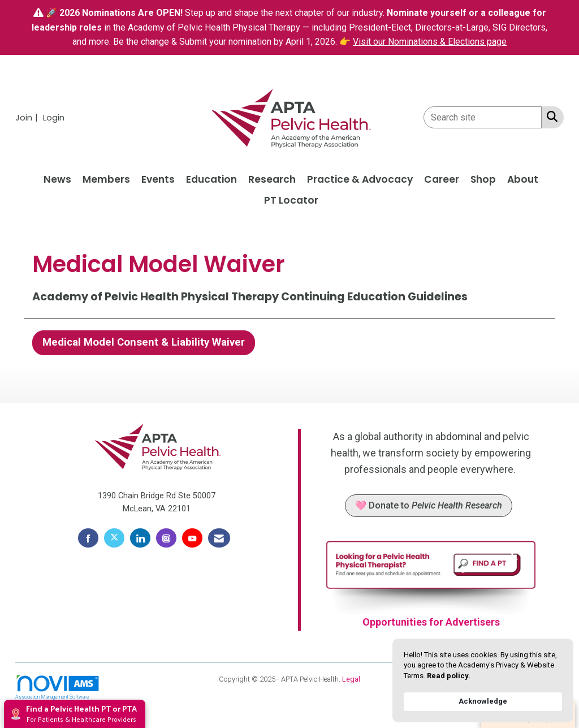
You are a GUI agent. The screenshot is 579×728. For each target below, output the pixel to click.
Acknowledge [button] (483, 701)
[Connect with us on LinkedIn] (140, 538)
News (57, 179)
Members (106, 179)
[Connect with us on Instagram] (166, 538)
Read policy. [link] (449, 676)
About (523, 179)
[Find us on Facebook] (88, 538)
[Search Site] (550, 117)
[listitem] (28, 117)
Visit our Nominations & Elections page (430, 42)
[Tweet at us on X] (114, 538)
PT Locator (291, 200)
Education (211, 179)
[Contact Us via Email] (219, 538)
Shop (483, 179)
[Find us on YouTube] (192, 538)
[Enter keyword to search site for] (483, 117)
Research (272, 179)
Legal (351, 679)
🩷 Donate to (429, 505)
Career (442, 179)
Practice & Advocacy (360, 179)
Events (158, 179)
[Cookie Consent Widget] (483, 680)
